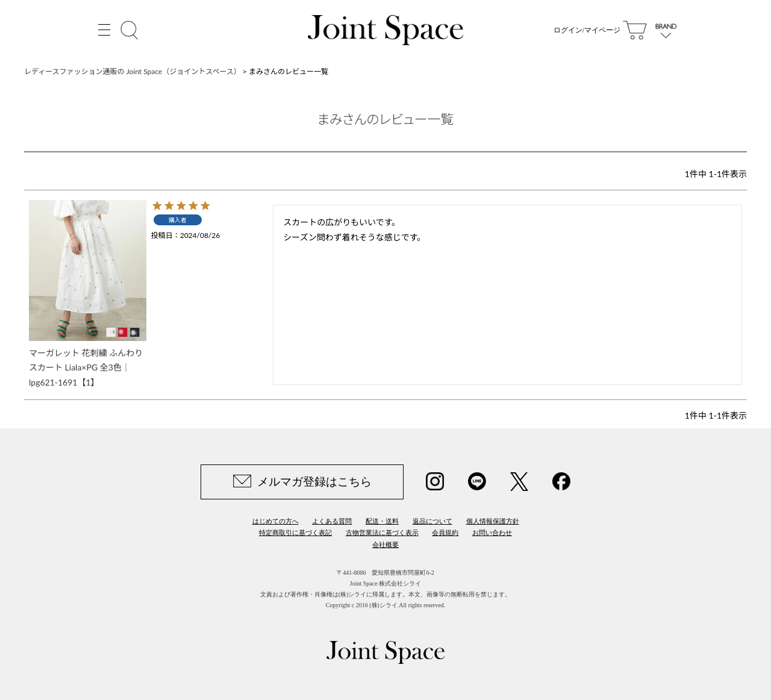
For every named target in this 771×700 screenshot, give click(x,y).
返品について (432, 521)
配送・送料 (382, 521)
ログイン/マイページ (587, 30)
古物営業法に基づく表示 (382, 533)
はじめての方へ (276, 521)
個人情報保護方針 (493, 521)
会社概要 (385, 545)
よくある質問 (332, 521)
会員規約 (445, 533)
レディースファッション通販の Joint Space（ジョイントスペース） (133, 71)
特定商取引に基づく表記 (295, 533)
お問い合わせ (492, 533)
